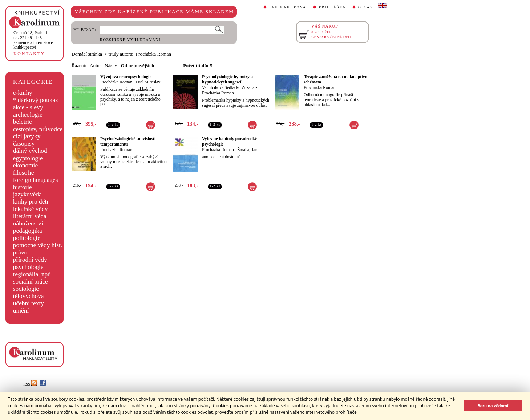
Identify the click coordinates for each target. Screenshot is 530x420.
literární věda (30, 216)
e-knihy (23, 93)
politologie (27, 238)
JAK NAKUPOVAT (289, 7)
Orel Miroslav (148, 82)
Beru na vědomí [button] (493, 406)
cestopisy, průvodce (38, 129)
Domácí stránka (87, 54)
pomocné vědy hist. (38, 245)
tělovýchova (29, 296)
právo (20, 252)
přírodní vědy (30, 260)
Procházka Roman (116, 82)
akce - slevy (28, 107)
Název (111, 66)
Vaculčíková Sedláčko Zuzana (228, 87)
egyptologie (28, 158)
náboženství (28, 223)
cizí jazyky (27, 136)
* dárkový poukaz (36, 100)
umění (21, 311)
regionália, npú (32, 274)
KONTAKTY (29, 54)
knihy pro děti (31, 202)
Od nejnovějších (137, 66)
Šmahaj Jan (248, 150)
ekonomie (25, 165)
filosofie (24, 173)
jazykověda (27, 194)
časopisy (24, 144)
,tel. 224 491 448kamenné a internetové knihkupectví (33, 40)
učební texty (29, 303)
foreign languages (36, 180)
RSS (30, 384)
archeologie (28, 115)
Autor (95, 66)
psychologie (28, 267)
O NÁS (366, 7)
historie (23, 187)
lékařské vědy (31, 209)
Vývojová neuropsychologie (126, 77)
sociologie (26, 289)
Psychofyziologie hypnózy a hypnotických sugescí (227, 79)
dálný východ (30, 151)
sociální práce (31, 282)
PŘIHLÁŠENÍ (334, 7)
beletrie (23, 122)
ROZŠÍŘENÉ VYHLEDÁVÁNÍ (130, 40)
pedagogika (28, 231)
